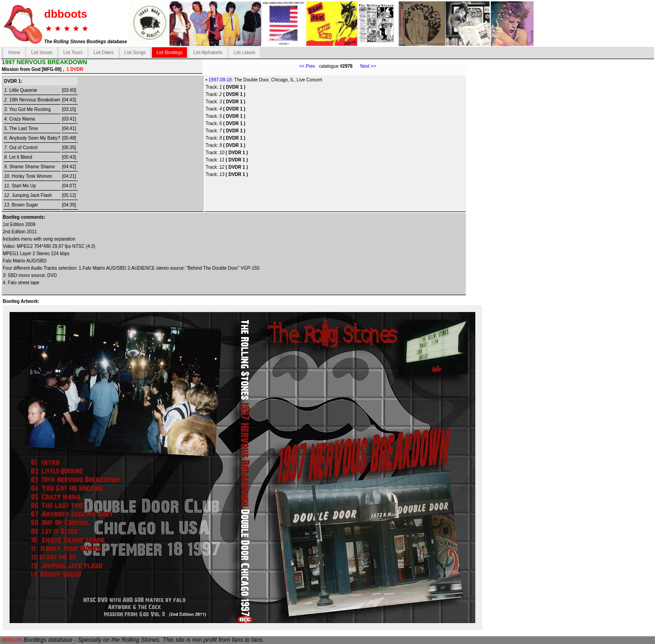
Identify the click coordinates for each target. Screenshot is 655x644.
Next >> (364, 66)
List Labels (244, 53)
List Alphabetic (208, 53)
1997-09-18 (220, 80)
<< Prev (307, 66)
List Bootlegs (169, 53)
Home (14, 53)
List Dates (103, 53)
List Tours (73, 53)
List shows (42, 53)
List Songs (135, 53)
